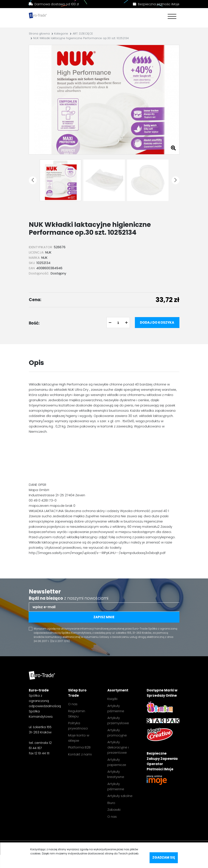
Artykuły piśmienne (116, 708)
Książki (112, 699)
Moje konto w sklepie (79, 738)
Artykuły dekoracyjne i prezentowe (118, 747)
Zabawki (114, 810)
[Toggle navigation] (171, 17)
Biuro (111, 803)
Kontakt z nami (80, 754)
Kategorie (61, 34)
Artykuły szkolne (120, 796)
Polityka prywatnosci (78, 726)
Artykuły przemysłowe (118, 720)
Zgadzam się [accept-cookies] (164, 857)
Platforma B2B (79, 747)
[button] (33, 180)
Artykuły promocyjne (117, 733)
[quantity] (118, 323)
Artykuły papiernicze (117, 762)
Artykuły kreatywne (116, 774)
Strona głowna (39, 34)
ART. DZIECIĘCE (83, 34)
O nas (73, 704)
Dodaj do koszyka (157, 322)
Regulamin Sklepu (77, 714)
